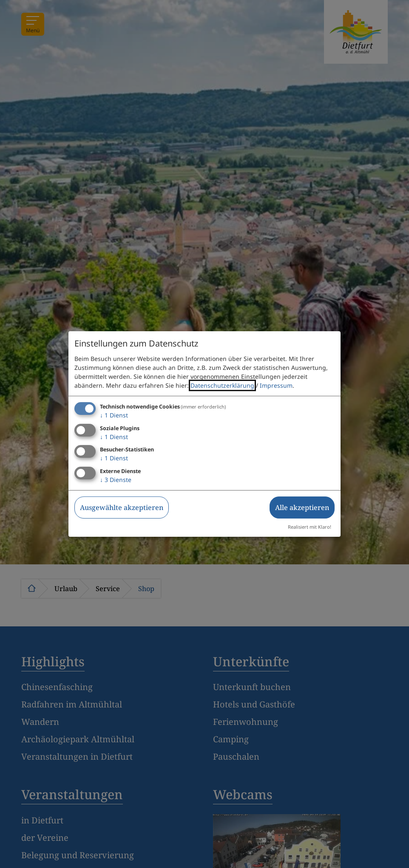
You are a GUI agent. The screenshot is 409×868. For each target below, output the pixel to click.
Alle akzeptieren (302, 507)
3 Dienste (116, 480)
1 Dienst (114, 415)
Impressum (276, 385)
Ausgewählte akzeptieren (122, 507)
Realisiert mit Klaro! (310, 527)
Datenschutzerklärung (222, 385)
